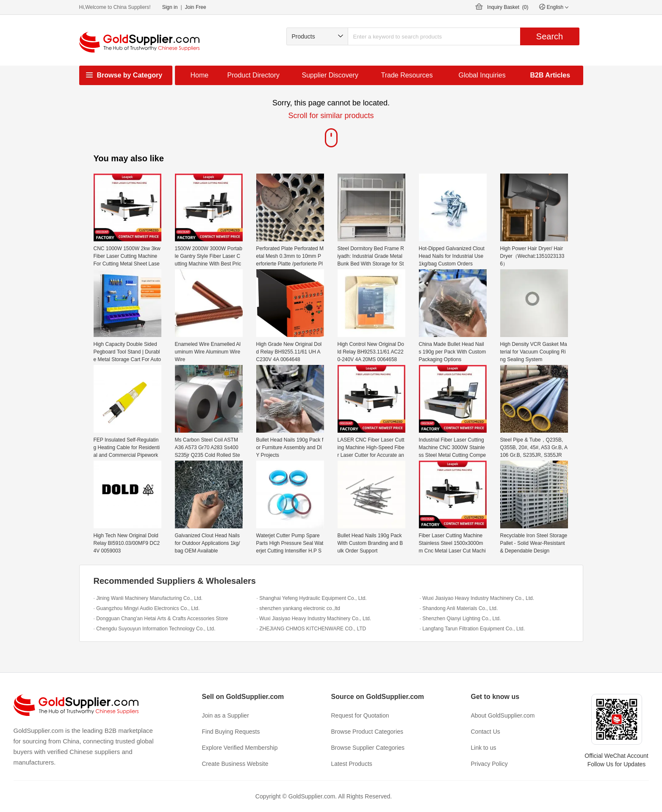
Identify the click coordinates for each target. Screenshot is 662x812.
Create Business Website (235, 764)
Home (200, 75)
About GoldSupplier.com (503, 715)
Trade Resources (407, 75)
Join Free (196, 7)
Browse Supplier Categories (368, 748)
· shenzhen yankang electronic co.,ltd (298, 608)
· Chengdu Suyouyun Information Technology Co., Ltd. (155, 629)
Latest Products (352, 764)
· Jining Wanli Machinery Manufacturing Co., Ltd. (148, 598)
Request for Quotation (360, 715)
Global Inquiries (482, 75)
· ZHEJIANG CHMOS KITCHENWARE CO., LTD (312, 629)
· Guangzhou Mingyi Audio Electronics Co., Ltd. (147, 608)
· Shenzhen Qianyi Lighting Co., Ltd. (460, 619)
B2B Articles (550, 75)
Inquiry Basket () (508, 7)
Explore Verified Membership (240, 748)
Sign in (170, 7)
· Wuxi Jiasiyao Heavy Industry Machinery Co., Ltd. (477, 598)
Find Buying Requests (231, 732)
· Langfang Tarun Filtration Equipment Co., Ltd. (472, 629)
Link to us (484, 748)
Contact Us (486, 732)
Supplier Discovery (330, 75)
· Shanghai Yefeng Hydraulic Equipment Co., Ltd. (312, 598)
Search (550, 36)
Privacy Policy (489, 764)
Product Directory (254, 75)
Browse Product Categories (367, 732)
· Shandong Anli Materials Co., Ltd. (459, 608)
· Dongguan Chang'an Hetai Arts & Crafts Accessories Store (161, 619)
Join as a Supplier (226, 715)
